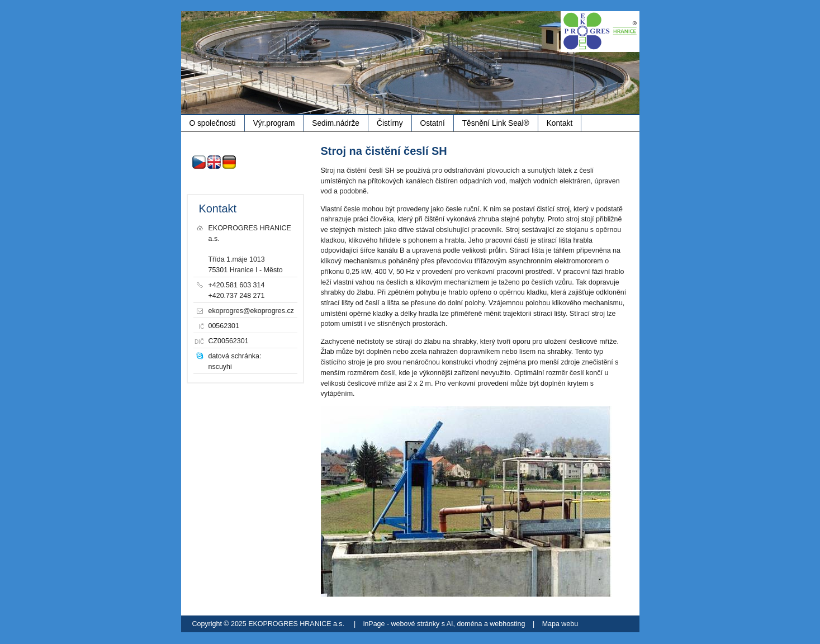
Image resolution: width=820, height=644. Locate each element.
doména (469, 624)
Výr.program (274, 123)
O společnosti (213, 123)
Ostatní (433, 123)
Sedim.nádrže (336, 123)
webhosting (507, 624)
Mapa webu (560, 624)
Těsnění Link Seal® (496, 123)
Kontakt (560, 123)
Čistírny (390, 123)
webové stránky (416, 624)
